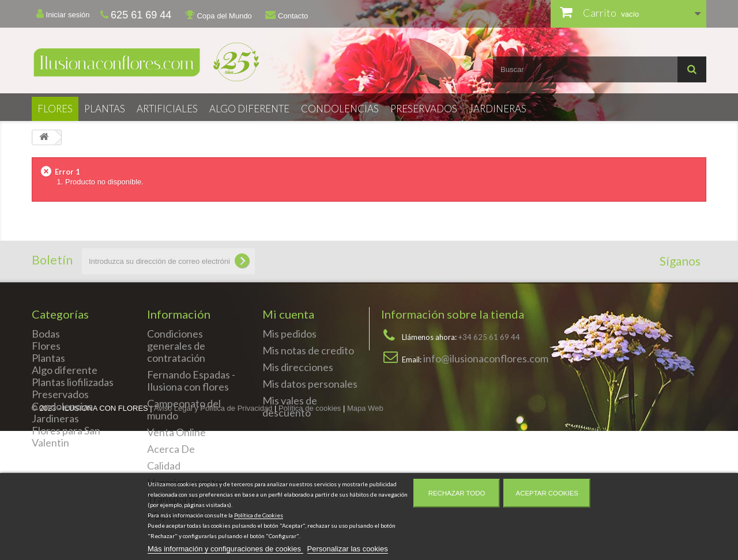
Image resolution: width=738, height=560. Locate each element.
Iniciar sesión (63, 14)
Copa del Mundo (219, 15)
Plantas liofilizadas (73, 382)
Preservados (424, 109)
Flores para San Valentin (66, 436)
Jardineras (498, 109)
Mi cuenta (288, 314)
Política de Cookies (259, 515)
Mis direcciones (298, 367)
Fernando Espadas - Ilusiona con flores (191, 381)
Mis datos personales (310, 384)
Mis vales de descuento (290, 406)
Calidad (164, 466)
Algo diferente (249, 109)
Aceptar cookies (547, 493)
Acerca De (171, 449)
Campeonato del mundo (184, 409)
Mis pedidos (289, 334)
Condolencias (340, 109)
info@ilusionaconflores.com (486, 358)
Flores (55, 109)
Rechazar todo (457, 493)
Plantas (105, 109)
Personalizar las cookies (348, 549)
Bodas (46, 334)
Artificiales (167, 109)
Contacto (287, 15)
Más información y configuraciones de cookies (225, 549)
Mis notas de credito (308, 350)
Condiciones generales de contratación (176, 346)
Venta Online (176, 432)
